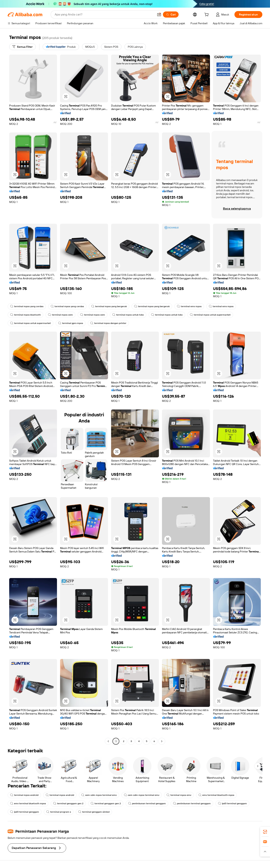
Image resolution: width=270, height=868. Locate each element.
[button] (159, 15)
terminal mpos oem (60, 315)
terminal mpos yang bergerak (109, 306)
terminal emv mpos (189, 306)
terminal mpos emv (179, 795)
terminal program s (59, 812)
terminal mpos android (24, 795)
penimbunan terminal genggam (147, 803)
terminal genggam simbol (94, 812)
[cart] (207, 15)
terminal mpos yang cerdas (27, 306)
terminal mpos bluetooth (25, 315)
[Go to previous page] (108, 741)
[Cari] (171, 15)
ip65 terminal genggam (232, 803)
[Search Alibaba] (104, 15)
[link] (265, 832)
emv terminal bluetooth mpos (216, 795)
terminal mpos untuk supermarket (210, 315)
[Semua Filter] (22, 47)
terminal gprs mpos (71, 323)
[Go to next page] (162, 741)
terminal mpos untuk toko (128, 315)
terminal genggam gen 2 (68, 803)
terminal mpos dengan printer (108, 323)
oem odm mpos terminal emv (99, 795)
